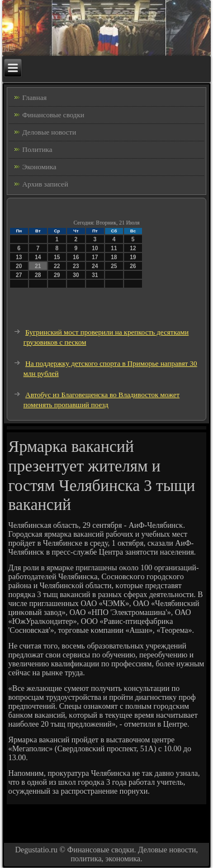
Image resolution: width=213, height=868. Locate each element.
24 (95, 266)
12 (133, 248)
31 (95, 275)
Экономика (39, 167)
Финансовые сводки (53, 115)
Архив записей (45, 184)
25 (114, 266)
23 (76, 266)
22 (57, 266)
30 (76, 275)
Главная (35, 97)
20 (19, 266)
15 (57, 257)
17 (95, 257)
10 (95, 248)
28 (38, 275)
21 (38, 266)
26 (133, 266)
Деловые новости (49, 132)
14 (38, 257)
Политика (37, 149)
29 (57, 275)
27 (19, 275)
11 (114, 248)
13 (19, 257)
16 (76, 257)
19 (133, 257)
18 (114, 257)
